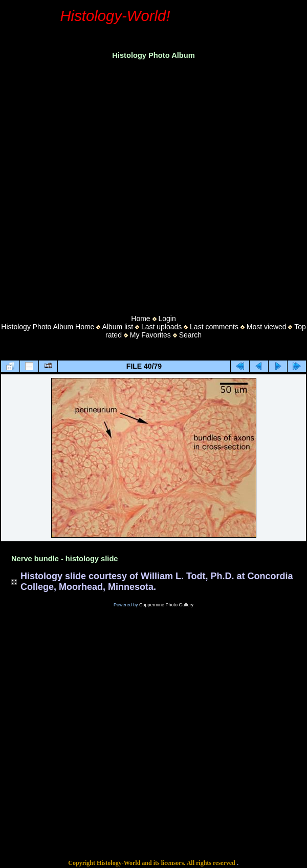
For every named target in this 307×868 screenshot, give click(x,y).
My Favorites (150, 335)
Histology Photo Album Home (48, 327)
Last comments (214, 327)
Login (167, 319)
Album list (117, 327)
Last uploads (161, 327)
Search (190, 335)
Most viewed (267, 327)
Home (140, 319)
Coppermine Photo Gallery (166, 605)
